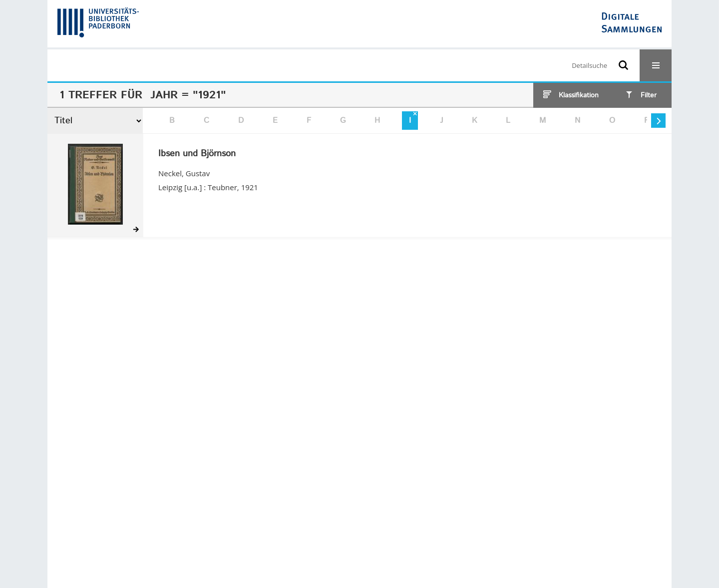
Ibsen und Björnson (197, 154)
